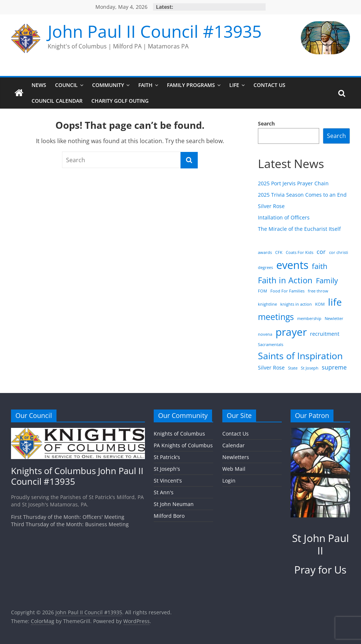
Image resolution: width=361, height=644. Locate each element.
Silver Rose (271, 206)
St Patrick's (167, 457)
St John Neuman (174, 504)
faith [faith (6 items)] (320, 266)
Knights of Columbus (179, 434)
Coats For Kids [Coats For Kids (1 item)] (300, 252)
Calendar (234, 445)
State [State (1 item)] (293, 368)
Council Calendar (57, 101)
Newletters (236, 457)
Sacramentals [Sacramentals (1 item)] (271, 345)
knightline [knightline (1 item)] (267, 304)
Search (266, 123)
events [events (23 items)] (292, 265)
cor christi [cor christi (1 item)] (339, 252)
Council (66, 85)
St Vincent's (168, 481)
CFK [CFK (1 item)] (279, 252)
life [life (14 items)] (335, 302)
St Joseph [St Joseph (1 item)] (310, 368)
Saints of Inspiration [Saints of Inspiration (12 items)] (300, 356)
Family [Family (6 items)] (327, 280)
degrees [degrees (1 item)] (265, 268)
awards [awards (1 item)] (265, 252)
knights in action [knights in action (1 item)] (296, 304)
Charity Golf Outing (120, 101)
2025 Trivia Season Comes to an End (302, 195)
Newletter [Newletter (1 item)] (334, 319)
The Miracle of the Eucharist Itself (299, 229)
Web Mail (234, 469)
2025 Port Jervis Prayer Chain (293, 183)
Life (234, 85)
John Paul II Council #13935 (155, 31)
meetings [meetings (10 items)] (276, 317)
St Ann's (164, 492)
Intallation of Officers (284, 217)
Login (229, 481)
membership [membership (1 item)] (309, 319)
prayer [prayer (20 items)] (291, 332)
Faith (145, 85)
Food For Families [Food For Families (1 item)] (287, 291)
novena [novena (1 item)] (265, 334)
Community (108, 85)
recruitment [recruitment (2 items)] (325, 334)
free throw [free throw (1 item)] (318, 291)
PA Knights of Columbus (183, 445)
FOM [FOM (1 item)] (262, 291)
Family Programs (191, 85)
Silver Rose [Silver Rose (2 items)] (271, 368)
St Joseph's (167, 469)
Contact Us (269, 85)
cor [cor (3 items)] (321, 252)
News (39, 85)
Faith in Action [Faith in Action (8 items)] (285, 280)
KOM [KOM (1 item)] (320, 304)
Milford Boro (169, 516)
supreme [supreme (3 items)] (334, 367)
